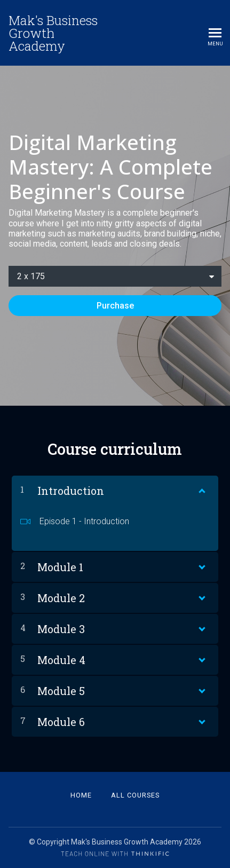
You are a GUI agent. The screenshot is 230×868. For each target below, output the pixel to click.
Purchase (115, 306)
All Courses (135, 795)
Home (81, 795)
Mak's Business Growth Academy (53, 33)
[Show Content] (201, 488)
